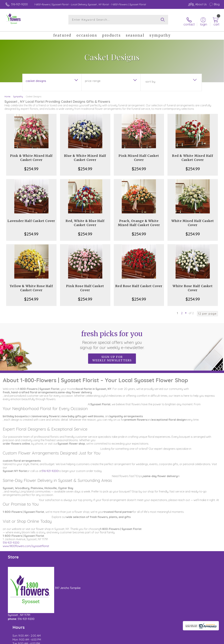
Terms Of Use (172, 640)
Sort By (150, 79)
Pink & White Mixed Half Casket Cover (31, 155)
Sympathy (18, 94)
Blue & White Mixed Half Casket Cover (85, 155)
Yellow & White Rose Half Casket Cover (31, 285)
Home (7, 94)
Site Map (210, 640)
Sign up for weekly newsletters (112, 356)
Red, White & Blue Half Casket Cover (85, 220)
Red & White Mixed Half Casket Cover (193, 155)
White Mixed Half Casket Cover (193, 220)
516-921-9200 (19, 4)
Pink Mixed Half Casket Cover (139, 155)
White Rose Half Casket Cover (193, 285)
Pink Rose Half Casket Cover (85, 285)
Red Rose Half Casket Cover (139, 283)
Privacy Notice (192, 640)
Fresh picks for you (112, 337)
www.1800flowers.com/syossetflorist (26, 543)
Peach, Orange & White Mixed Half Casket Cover (139, 220)
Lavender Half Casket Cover (31, 218)
